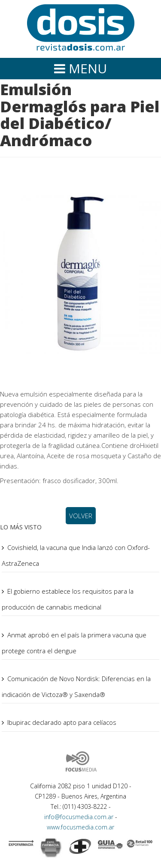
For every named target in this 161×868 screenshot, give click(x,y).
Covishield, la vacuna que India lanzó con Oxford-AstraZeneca (76, 555)
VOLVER (81, 516)
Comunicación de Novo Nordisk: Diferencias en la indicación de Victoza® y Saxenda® (76, 686)
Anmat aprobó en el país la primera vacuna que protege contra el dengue (74, 643)
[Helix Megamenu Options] (80, 69)
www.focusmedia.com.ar (80, 827)
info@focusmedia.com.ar (80, 817)
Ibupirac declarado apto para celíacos (62, 722)
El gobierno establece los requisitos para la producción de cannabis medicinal (68, 599)
